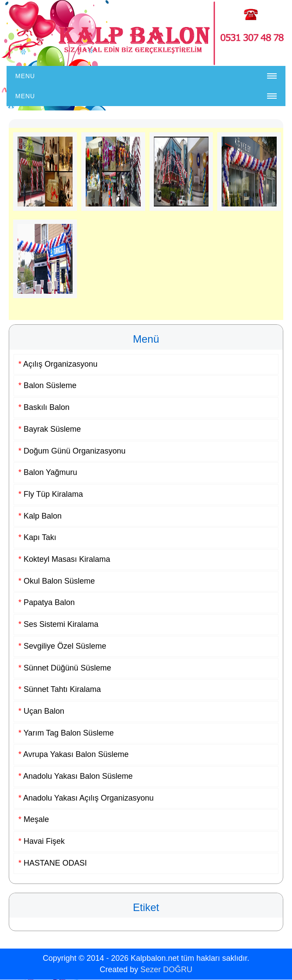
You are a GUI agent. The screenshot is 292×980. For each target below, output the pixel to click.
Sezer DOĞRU (166, 970)
